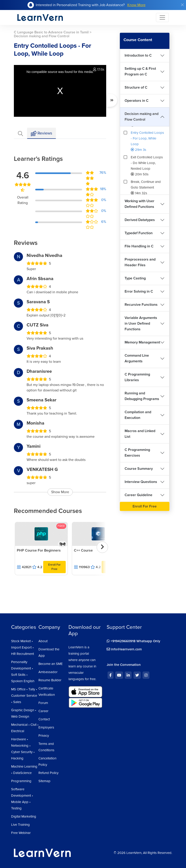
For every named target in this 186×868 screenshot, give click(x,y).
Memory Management (142, 342)
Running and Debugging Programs (142, 396)
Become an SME (51, 664)
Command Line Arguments (137, 358)
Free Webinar (21, 833)
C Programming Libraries (137, 377)
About (43, 641)
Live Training (20, 825)
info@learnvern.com (124, 649)
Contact (44, 719)
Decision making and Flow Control (142, 117)
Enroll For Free (54, 567)
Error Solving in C (139, 291)
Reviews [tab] (41, 133)
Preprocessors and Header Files (140, 262)
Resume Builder (50, 680)
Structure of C (136, 87)
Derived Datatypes (140, 220)
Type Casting (135, 278)
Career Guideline (138, 495)
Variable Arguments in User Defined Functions (141, 323)
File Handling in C (139, 246)
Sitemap (44, 781)
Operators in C (137, 101)
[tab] (20, 133)
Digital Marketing (24, 816)
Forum (43, 703)
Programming (21, 781)
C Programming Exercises (137, 453)
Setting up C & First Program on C (140, 71)
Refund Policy (48, 773)
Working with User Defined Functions (139, 204)
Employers (46, 727)
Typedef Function (139, 233)
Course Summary (139, 469)
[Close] (182, 5)
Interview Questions (141, 482)
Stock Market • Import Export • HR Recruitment (23, 647)
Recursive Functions (141, 305)
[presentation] (102, 547)
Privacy (44, 736)
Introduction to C (138, 55)
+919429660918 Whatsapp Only (133, 641)
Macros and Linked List (140, 434)
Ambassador (48, 672)
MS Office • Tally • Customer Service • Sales (24, 696)
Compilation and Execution (138, 415)
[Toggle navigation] (162, 17)
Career (43, 711)
